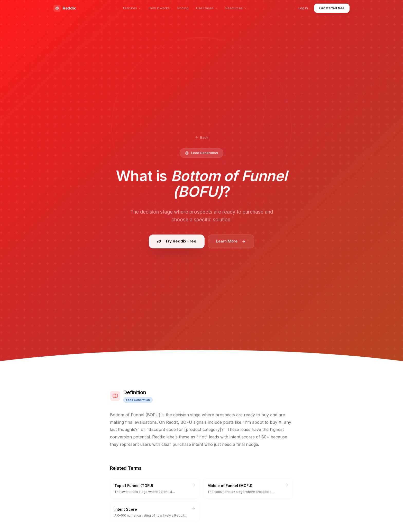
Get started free (332, 8)
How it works (159, 8)
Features (132, 8)
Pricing (183, 8)
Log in (303, 8)
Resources (236, 8)
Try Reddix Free (177, 243)
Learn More (231, 243)
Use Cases (207, 8)
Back (202, 137)
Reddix (65, 8)
